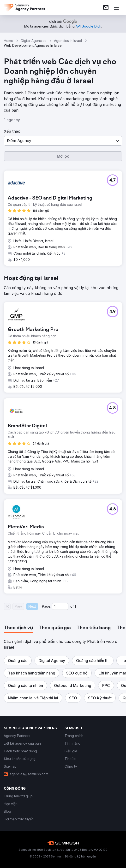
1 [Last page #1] (75, 606)
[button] (63, 141)
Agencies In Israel (68, 41)
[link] (106, 8)
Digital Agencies (34, 41)
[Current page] (60, 606)
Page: (47, 606)
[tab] (18, 628)
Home (9, 41)
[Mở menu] (116, 8)
